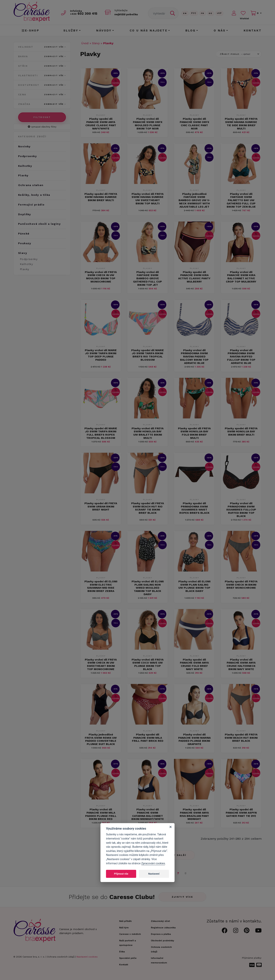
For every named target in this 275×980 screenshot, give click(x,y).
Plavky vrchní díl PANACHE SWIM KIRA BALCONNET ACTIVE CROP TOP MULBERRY (241, 277)
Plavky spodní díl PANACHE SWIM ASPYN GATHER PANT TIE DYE (241, 813)
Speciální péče (128, 958)
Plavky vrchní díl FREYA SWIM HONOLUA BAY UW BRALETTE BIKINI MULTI (148, 433)
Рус (194, 13)
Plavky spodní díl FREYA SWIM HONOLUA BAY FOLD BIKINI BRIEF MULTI (194, 433)
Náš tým (124, 928)
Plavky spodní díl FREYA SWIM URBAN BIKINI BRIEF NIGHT (101, 506)
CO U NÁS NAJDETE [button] (149, 30)
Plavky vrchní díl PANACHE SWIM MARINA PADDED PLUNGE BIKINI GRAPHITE (194, 739)
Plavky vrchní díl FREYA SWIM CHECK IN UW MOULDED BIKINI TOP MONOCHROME (101, 277)
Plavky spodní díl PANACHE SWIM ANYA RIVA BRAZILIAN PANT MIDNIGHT (194, 814)
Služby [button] (71, 30)
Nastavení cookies (87, 957)
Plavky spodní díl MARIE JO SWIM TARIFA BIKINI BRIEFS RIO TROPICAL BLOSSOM (148, 355)
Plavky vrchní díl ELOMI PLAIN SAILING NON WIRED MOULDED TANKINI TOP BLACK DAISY (148, 588)
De (211, 13)
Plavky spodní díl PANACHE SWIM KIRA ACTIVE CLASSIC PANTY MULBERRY (194, 277)
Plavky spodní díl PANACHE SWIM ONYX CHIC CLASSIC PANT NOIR (194, 124)
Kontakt (253, 30)
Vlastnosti (42, 75)
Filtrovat (42, 117)
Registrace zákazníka (163, 928)
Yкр (219, 13)
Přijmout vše (121, 874)
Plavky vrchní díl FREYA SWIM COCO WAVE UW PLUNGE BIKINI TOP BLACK (148, 664)
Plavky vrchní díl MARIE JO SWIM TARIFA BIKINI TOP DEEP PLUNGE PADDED (101, 355)
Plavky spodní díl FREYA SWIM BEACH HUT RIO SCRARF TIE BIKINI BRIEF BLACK (148, 508)
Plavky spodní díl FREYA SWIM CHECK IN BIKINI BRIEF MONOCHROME (241, 585)
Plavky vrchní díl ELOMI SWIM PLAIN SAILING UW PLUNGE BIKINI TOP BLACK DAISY (194, 586)
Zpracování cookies (153, 863)
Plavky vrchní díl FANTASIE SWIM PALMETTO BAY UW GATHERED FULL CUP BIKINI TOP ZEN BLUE (241, 200)
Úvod (85, 43)
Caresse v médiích (130, 934)
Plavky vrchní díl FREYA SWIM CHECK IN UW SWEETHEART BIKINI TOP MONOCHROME (101, 664)
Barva (42, 56)
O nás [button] (220, 30)
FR (203, 13)
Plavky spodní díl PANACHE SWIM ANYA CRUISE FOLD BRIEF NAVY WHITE (194, 664)
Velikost (42, 47)
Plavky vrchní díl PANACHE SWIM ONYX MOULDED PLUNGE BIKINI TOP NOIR (148, 124)
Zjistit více (182, 897)
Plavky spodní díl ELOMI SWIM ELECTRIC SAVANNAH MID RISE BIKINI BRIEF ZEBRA (101, 586)
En (185, 13)
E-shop (30, 30)
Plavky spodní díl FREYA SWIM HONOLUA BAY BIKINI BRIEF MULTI (241, 432)
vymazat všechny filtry (42, 127)
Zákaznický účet (160, 921)
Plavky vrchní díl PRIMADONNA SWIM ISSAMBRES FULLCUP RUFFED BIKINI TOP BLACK (241, 510)
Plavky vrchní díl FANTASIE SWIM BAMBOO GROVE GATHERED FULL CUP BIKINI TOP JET (148, 278)
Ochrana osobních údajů (61, 957)
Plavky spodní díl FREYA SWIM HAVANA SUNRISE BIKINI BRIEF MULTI (101, 197)
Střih (42, 66)
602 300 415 (84, 14)
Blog (191, 30)
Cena (42, 95)
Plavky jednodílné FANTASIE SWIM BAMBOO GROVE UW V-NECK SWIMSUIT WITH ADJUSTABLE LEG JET (194, 200)
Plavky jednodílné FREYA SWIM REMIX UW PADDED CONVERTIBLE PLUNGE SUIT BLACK (101, 739)
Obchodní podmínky (163, 941)
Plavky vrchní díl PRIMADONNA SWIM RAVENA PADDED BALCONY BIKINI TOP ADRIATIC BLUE (194, 357)
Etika (122, 952)
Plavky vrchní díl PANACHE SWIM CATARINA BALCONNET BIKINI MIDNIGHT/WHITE (148, 814)
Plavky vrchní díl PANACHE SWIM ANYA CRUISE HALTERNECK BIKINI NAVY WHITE (241, 664)
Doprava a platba (161, 934)
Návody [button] (104, 30)
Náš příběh (125, 921)
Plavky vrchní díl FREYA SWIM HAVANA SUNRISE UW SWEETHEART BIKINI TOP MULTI (148, 199)
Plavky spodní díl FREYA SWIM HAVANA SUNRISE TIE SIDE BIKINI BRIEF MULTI (241, 124)
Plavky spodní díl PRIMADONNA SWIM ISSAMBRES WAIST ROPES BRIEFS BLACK (194, 508)
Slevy (96, 43)
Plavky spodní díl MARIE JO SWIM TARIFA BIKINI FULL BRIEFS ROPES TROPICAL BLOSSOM (101, 433)
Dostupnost (42, 85)
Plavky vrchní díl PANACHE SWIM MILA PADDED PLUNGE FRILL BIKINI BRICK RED (101, 814)
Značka (42, 104)
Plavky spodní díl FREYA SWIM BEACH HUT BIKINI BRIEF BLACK (241, 738)
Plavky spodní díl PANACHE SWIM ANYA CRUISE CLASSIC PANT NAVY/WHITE (101, 124)
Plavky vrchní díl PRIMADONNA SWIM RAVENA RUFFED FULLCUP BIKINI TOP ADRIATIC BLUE (241, 357)
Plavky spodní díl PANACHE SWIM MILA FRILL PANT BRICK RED (148, 738)
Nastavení (154, 874)
